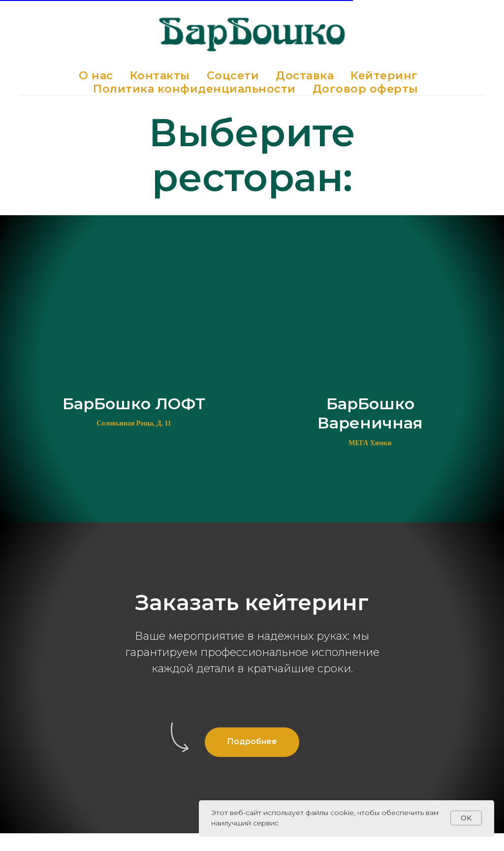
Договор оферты (365, 89)
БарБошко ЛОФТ (134, 404)
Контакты (160, 76)
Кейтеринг (384, 76)
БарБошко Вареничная (370, 413)
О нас (96, 76)
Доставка (305, 76)
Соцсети (233, 76)
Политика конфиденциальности (194, 89)
